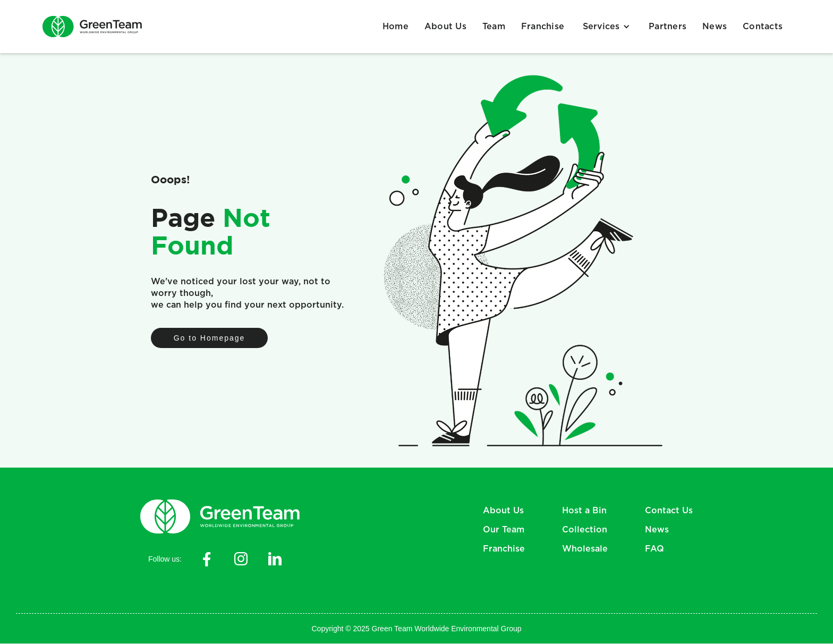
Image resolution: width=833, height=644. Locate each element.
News (715, 27)
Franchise (543, 27)
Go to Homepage (210, 338)
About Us (445, 27)
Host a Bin (584, 511)
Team (494, 27)
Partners (668, 27)
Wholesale (585, 549)
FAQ (654, 549)
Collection (585, 530)
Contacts (763, 27)
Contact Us (669, 511)
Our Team (504, 530)
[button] (606, 27)
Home (396, 27)
